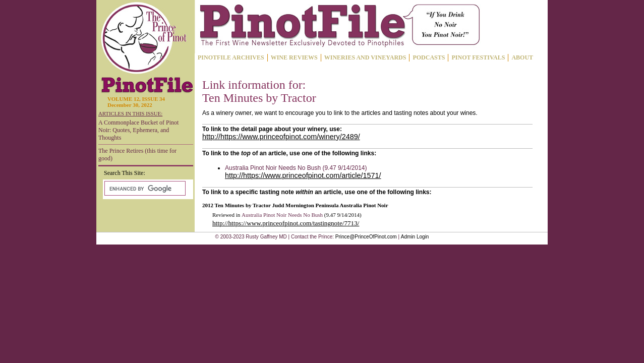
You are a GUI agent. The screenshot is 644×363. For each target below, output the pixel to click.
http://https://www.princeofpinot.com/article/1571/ (303, 175)
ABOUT (522, 57)
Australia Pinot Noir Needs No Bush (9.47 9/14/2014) (296, 168)
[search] (144, 189)
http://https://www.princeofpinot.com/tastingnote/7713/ (286, 223)
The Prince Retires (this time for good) (137, 155)
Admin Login (415, 237)
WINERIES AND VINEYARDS (365, 57)
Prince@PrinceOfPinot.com (366, 237)
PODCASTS (429, 57)
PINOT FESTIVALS (478, 57)
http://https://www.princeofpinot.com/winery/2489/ (281, 137)
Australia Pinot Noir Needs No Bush (282, 215)
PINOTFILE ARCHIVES (231, 57)
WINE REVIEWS (294, 57)
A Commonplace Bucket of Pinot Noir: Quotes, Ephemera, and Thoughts (138, 130)
